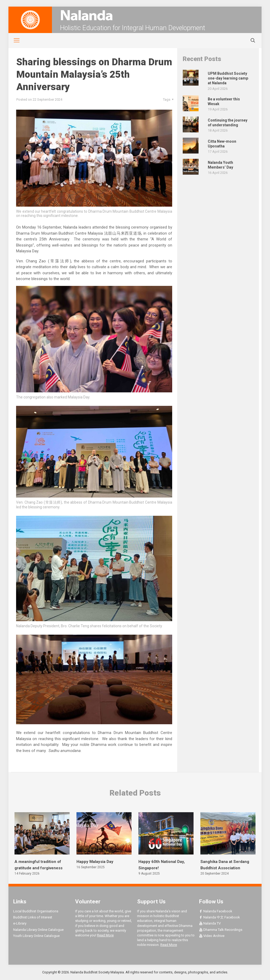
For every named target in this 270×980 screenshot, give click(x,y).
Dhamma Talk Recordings (221, 930)
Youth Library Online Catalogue (36, 936)
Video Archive (212, 936)
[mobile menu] (14, 40)
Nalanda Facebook (216, 911)
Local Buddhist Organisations (36, 911)
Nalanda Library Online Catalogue (38, 930)
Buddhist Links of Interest (33, 917)
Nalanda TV (210, 923)
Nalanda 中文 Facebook (220, 917)
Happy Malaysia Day (95, 862)
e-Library (20, 923)
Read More (105, 935)
